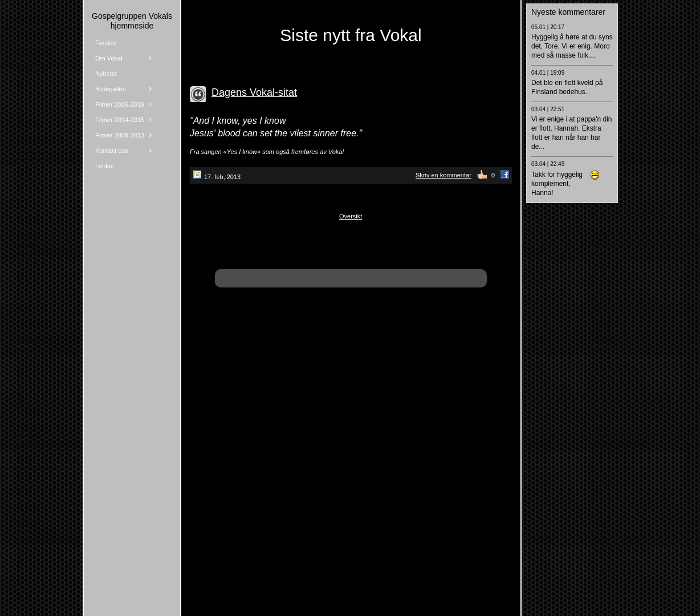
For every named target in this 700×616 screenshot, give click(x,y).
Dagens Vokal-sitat (254, 92)
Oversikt (351, 216)
